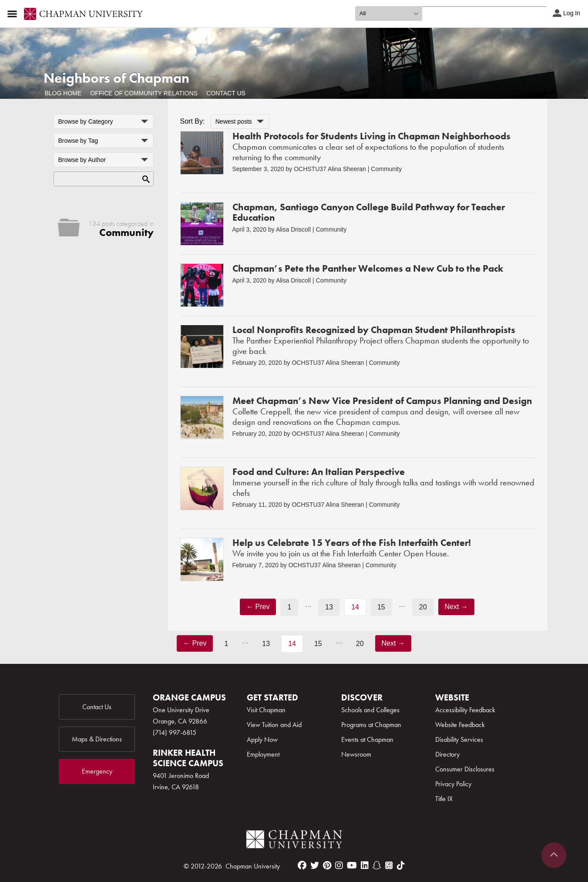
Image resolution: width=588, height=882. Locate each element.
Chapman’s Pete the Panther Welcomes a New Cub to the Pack (368, 268)
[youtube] (352, 865)
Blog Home (63, 93)
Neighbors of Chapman (116, 78)
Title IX (444, 799)
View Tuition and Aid (274, 725)
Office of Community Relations (144, 93)
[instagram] (339, 865)
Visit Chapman (266, 710)
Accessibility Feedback (465, 710)
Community (386, 169)
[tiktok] (401, 865)
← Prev (258, 607)
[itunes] (389, 865)
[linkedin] (365, 865)
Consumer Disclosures (465, 769)
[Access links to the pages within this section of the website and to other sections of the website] (14, 14)
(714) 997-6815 (175, 732)
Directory (447, 754)
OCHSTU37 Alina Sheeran (330, 169)
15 (381, 607)
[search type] (389, 13)
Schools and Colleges (370, 710)
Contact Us (226, 93)
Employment (263, 754)
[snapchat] (377, 865)
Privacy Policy (453, 784)
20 (423, 607)
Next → (456, 607)
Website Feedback (460, 725)
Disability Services (459, 739)
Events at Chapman (367, 739)
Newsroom (356, 754)
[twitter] (315, 865)
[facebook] (302, 865)
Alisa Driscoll (293, 229)
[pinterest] (327, 865)
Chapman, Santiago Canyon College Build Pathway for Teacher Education (369, 212)
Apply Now (262, 739)
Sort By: (193, 121)
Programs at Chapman (371, 725)
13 (329, 607)
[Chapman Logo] (294, 841)
